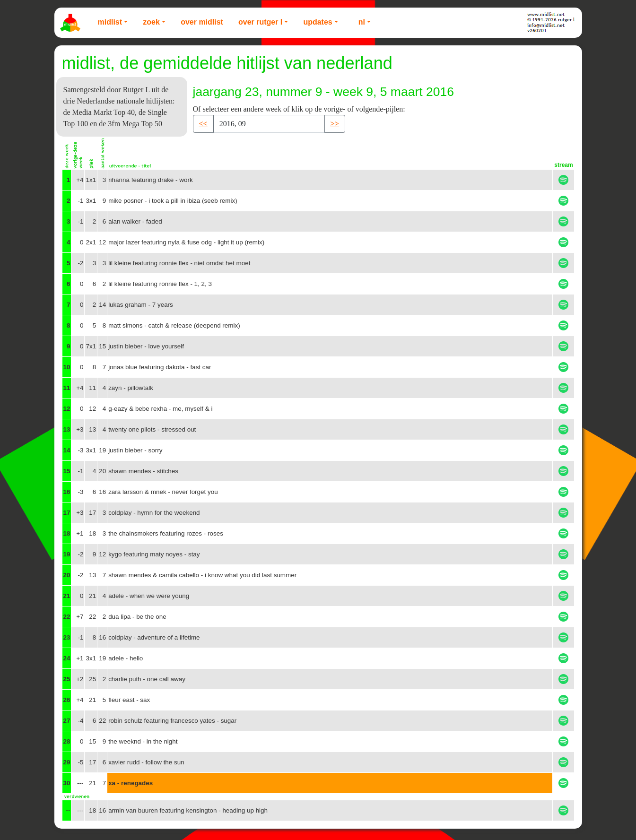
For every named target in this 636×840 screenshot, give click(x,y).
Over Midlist (202, 22)
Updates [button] (318, 22)
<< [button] (203, 124)
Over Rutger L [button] (260, 22)
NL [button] (362, 22)
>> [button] (335, 124)
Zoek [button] (151, 22)
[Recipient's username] (269, 124)
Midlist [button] (110, 22)
